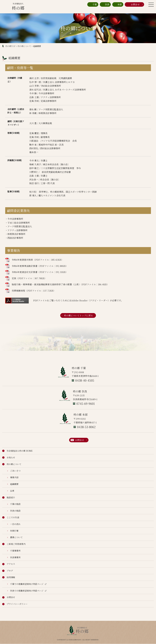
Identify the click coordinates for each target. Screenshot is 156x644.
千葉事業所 (14, 551)
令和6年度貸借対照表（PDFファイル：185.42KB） (34, 260)
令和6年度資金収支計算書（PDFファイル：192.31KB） (37, 272)
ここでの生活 (11, 517)
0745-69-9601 (84, 404)
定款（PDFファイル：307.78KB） (26, 278)
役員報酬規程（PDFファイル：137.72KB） (30, 291)
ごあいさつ (14, 471)
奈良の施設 (14, 511)
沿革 (11, 491)
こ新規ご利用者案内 (14, 544)
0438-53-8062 (85, 427)
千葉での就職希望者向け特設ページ (27, 584)
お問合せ (133, 4)
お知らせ (9, 457)
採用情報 (9, 577)
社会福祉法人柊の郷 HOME (17, 451)
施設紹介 (9, 497)
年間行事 (13, 531)
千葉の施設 (14, 504)
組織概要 (13, 484)
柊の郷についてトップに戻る (78, 316)
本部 (118, 4)
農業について (15, 537)
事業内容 (13, 477)
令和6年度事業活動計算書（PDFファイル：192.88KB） (37, 266)
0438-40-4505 (83, 380)
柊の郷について (24, 46)
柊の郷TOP (10, 46)
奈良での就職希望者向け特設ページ (27, 591)
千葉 (93, 4)
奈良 (105, 4)
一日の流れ (14, 524)
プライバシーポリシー (15, 604)
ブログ (8, 571)
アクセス (9, 564)
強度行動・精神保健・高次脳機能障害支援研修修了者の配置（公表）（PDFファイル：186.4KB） (57, 285)
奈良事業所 (14, 557)
